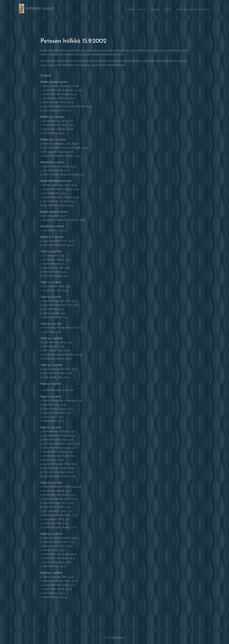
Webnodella (118, 637)
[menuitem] (190, 10)
